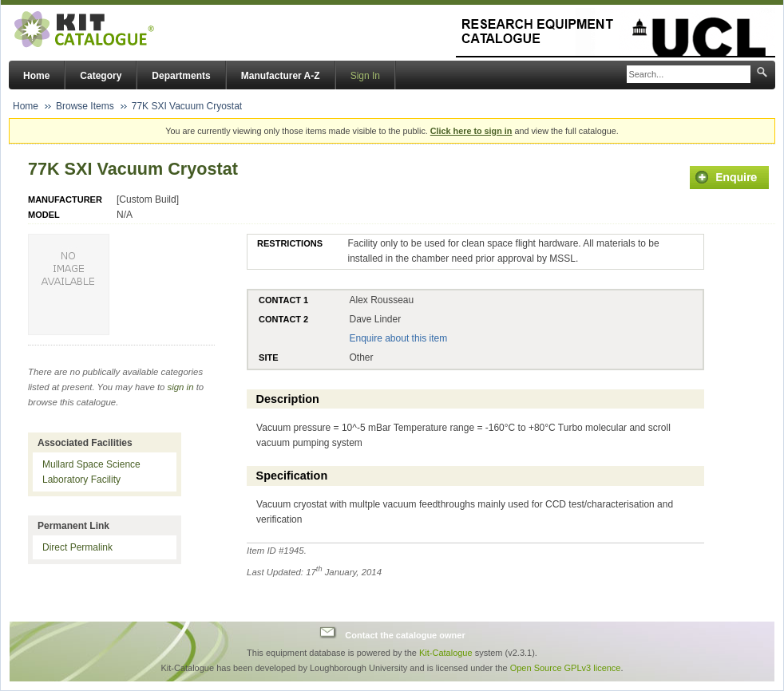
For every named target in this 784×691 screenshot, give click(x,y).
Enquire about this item (398, 338)
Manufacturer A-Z (281, 76)
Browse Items (85, 106)
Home (36, 76)
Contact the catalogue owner (405, 634)
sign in (181, 387)
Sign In (365, 76)
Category (101, 76)
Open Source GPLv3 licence (566, 668)
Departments (181, 76)
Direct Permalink (77, 547)
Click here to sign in (471, 131)
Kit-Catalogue (446, 653)
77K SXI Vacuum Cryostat (187, 106)
